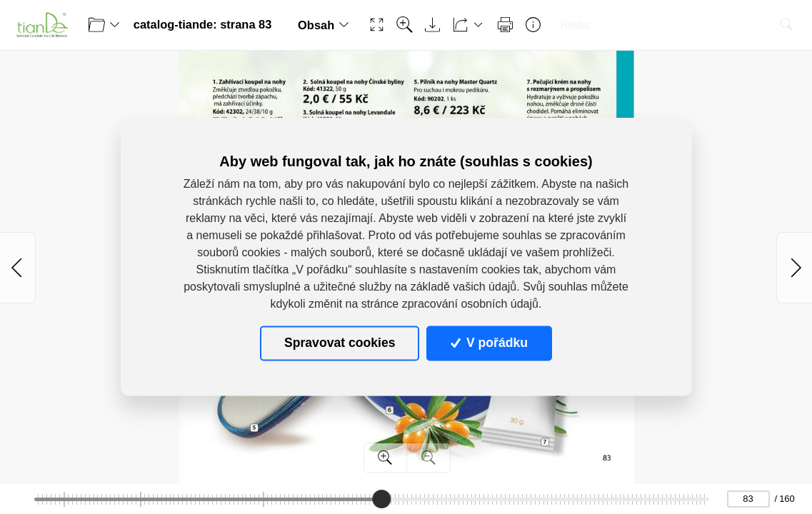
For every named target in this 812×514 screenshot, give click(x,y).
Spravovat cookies (340, 343)
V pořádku (489, 343)
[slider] (381, 499)
